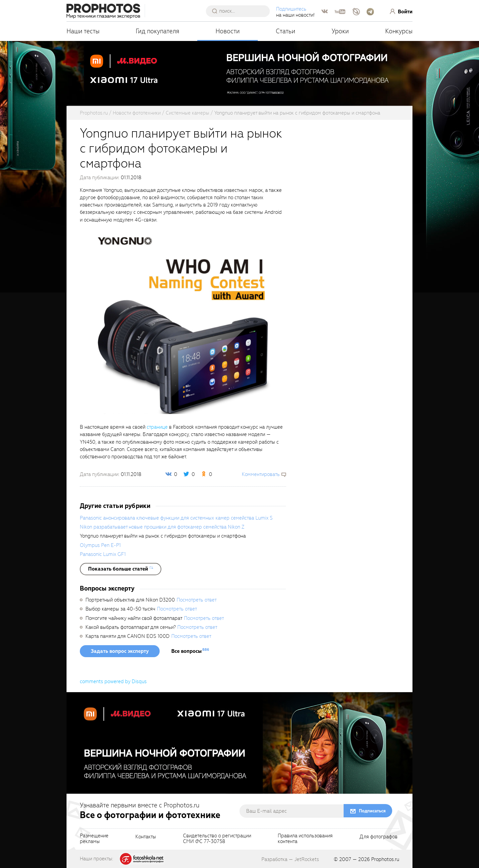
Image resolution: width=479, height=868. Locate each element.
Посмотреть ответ (197, 600)
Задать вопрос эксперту (120, 651)
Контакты (146, 837)
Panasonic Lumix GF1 (103, 554)
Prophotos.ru (385, 859)
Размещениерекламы (94, 839)
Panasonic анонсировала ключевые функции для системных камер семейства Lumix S (176, 518)
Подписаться (372, 811)
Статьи (286, 31)
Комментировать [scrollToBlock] (261, 474)
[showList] (121, 569)
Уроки (340, 31)
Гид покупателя (158, 31)
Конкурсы (399, 31)
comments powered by (113, 681)
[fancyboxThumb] (180, 323)
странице (157, 427)
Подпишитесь (291, 9)
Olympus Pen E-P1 (100, 545)
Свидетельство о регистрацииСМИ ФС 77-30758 (217, 839)
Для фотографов (379, 837)
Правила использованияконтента (305, 839)
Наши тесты (83, 31)
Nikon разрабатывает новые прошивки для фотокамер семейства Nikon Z (162, 527)
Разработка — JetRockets (290, 859)
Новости (228, 31)
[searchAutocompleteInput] (240, 11)
